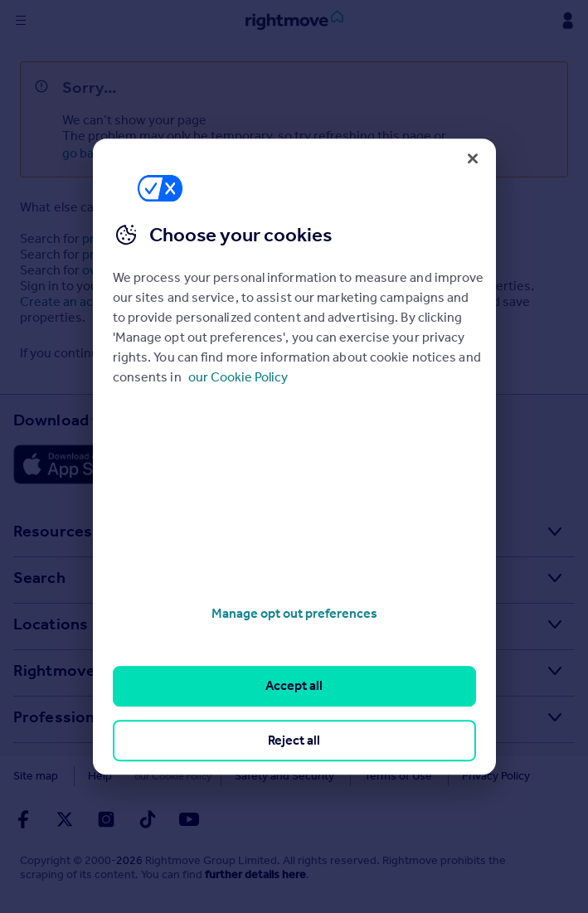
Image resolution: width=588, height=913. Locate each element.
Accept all (294, 686)
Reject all (294, 740)
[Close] (473, 158)
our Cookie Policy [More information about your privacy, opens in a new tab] (238, 377)
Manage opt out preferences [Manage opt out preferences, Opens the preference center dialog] (294, 613)
